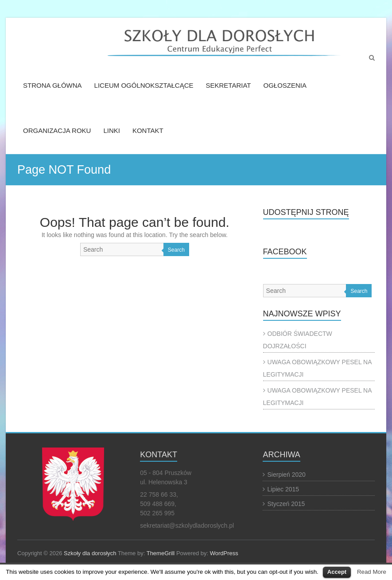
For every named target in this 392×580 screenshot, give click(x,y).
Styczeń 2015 (286, 504)
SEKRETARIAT (229, 85)
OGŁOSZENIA (285, 85)
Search (176, 250)
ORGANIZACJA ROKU (57, 130)
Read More (372, 572)
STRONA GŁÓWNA (52, 85)
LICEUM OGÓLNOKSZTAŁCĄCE (144, 85)
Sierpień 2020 (286, 475)
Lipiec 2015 (283, 489)
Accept (337, 572)
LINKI (112, 130)
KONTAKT (148, 130)
